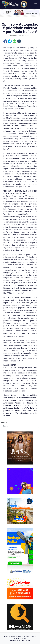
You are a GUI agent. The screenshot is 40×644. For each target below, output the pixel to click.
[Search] (20, 426)
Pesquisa (5, 423)
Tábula (28, 640)
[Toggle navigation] (36, 4)
